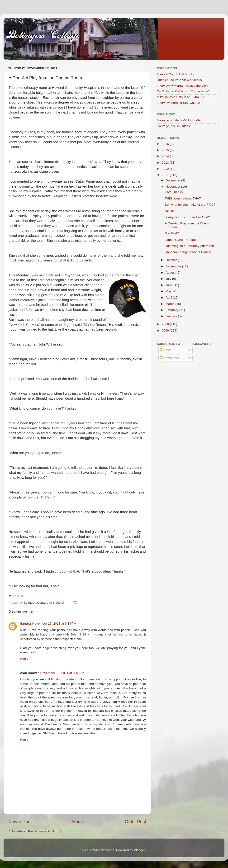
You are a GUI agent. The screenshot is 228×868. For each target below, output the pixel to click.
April (169, 297)
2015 (166, 150)
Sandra (25, 624)
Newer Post (20, 822)
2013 (166, 163)
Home (78, 822)
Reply (24, 659)
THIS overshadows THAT (183, 198)
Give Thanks (174, 192)
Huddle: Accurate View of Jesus (179, 80)
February (172, 310)
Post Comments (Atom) (45, 831)
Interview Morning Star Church (178, 103)
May (169, 291)
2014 (166, 156)
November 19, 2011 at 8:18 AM (62, 673)
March (170, 304)
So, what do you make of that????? (190, 205)
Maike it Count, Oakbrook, (175, 74)
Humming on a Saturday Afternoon (189, 246)
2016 (166, 144)
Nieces (170, 211)
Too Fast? (172, 233)
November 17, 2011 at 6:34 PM (54, 624)
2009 (166, 330)
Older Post (135, 822)
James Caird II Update (181, 240)
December (173, 180)
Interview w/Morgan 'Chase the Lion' (183, 86)
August (171, 273)
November (173, 187)
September (174, 266)
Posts (166, 350)
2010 (166, 324)
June (169, 285)
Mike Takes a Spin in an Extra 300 (181, 97)
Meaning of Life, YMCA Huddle (179, 120)
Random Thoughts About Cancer (188, 252)
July (169, 279)
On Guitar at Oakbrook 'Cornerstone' (183, 91)
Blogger (139, 850)
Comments (169, 358)
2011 (166, 175)
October (172, 260)
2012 (166, 169)
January (172, 316)
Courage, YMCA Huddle (174, 126)
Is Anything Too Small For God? (187, 217)
